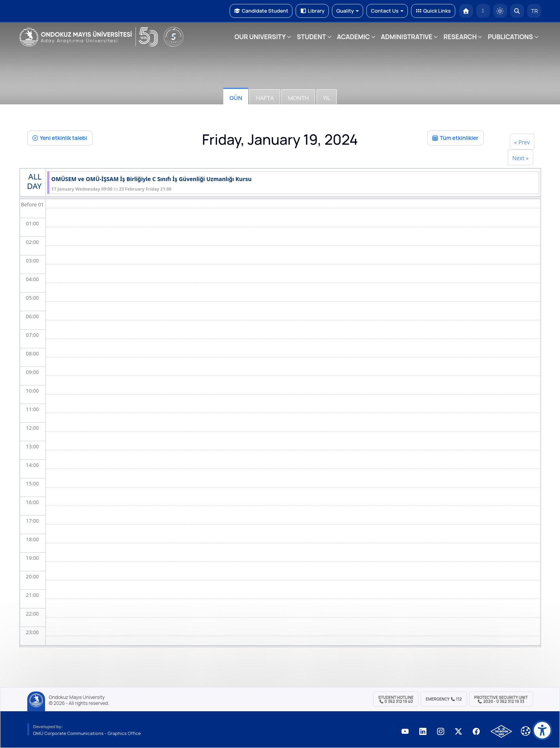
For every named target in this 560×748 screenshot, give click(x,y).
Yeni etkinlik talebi (60, 138)
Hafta (265, 98)
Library (312, 11)
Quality (348, 11)
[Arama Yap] (517, 11)
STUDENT (311, 37)
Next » (520, 158)
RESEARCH (460, 37)
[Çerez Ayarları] (526, 731)
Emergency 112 (444, 699)
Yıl (327, 98)
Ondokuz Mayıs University (77, 697)
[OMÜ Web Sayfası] (89, 37)
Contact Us (387, 11)
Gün (236, 98)
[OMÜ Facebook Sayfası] (477, 731)
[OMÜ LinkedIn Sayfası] (423, 731)
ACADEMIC (354, 37)
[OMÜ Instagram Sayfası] (441, 731)
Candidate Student (261, 11)
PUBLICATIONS (510, 37)
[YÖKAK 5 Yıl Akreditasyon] (173, 37)
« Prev (522, 142)
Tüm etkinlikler (455, 138)
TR (534, 11)
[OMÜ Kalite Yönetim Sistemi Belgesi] (501, 731)
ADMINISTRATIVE (407, 37)
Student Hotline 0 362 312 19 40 (396, 699)
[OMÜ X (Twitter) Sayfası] (459, 731)
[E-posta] (483, 11)
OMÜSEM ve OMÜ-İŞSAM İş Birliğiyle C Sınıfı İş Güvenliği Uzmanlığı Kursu (152, 179)
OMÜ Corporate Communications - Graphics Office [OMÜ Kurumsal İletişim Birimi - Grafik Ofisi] (87, 733)
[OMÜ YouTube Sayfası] (405, 731)
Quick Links (433, 11)
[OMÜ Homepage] (466, 11)
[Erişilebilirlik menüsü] (542, 730)
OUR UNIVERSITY (260, 37)
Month (298, 98)
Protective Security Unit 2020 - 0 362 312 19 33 (501, 699)
